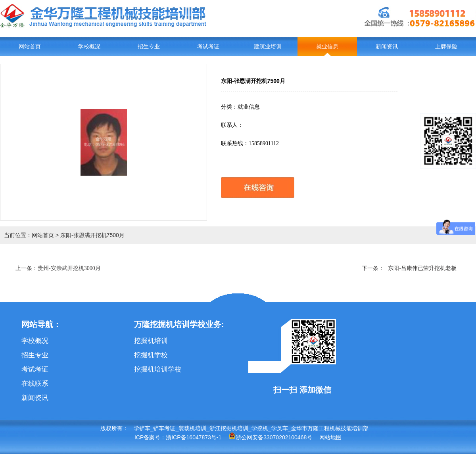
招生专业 (149, 47)
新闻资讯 (387, 47)
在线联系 (35, 384)
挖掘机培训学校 (158, 369)
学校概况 (89, 47)
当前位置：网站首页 (29, 235)
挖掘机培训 (151, 341)
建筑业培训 (268, 47)
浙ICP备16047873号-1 (194, 437)
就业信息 (327, 47)
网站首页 (30, 47)
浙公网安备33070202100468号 (270, 437)
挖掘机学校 (151, 355)
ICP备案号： (150, 437)
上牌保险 (446, 47)
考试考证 (208, 47)
